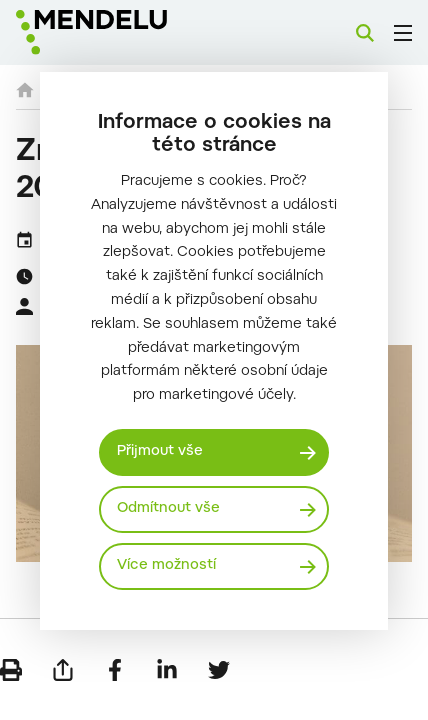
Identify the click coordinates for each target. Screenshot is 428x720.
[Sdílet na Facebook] (115, 670)
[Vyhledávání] (365, 33)
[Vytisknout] (11, 670)
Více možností (166, 566)
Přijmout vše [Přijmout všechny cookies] (160, 452)
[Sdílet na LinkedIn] (167, 670)
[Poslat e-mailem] (63, 670)
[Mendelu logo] (116, 32)
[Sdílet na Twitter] (219, 670)
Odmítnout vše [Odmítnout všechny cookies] (168, 509)
